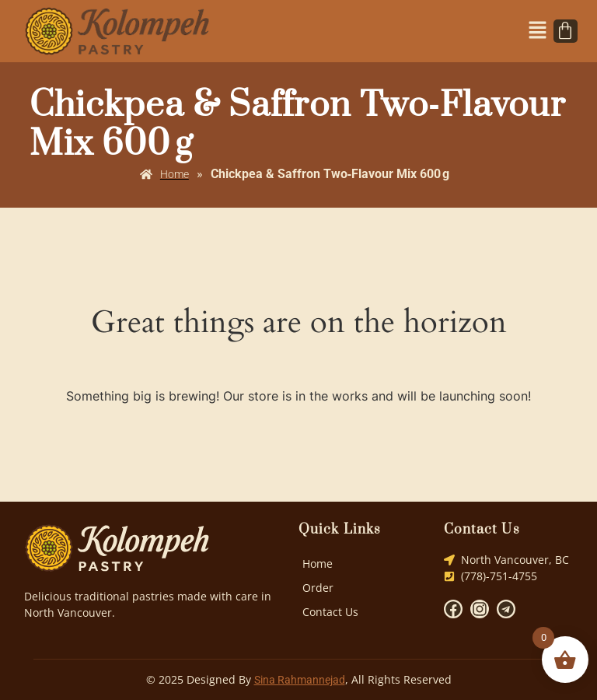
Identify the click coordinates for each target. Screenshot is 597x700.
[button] (538, 31)
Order (318, 588)
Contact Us (330, 612)
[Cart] (566, 31)
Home (318, 563)
